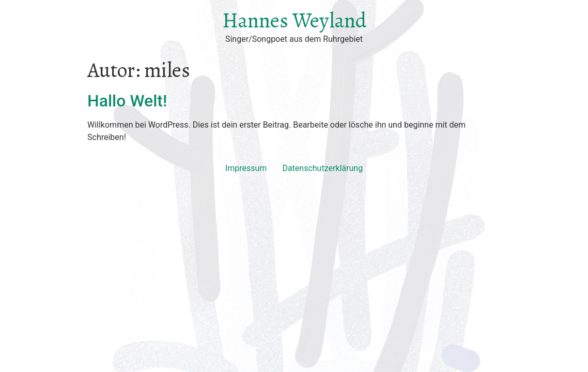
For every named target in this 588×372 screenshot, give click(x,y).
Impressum (246, 168)
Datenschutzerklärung (322, 168)
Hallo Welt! (127, 101)
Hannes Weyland (294, 20)
